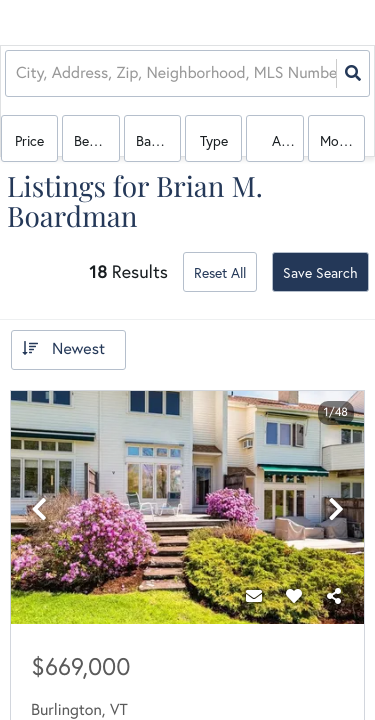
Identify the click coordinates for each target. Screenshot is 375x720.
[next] (336, 509)
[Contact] (254, 596)
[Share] (334, 596)
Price (29, 141)
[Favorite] (294, 596)
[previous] (39, 509)
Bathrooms (158, 141)
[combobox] (18, 73)
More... (340, 141)
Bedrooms (96, 141)
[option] (187, 508)
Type (214, 141)
